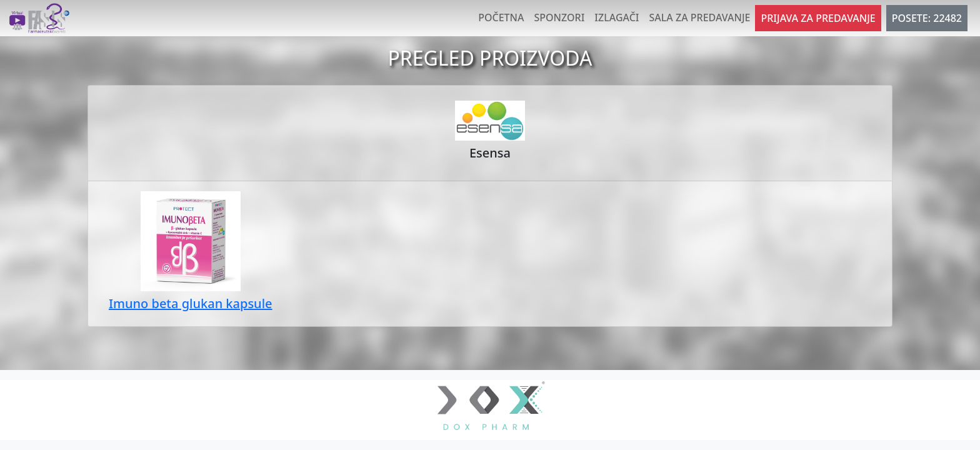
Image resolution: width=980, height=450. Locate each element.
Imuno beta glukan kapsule (191, 303)
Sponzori (559, 17)
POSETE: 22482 (927, 18)
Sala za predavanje (700, 17)
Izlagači (617, 17)
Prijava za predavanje (818, 18)
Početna (501, 17)
